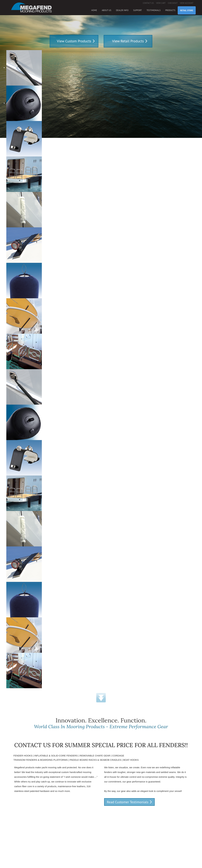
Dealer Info (122, 10)
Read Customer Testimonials (128, 802)
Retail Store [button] (187, 10)
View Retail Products (128, 41)
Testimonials (154, 10)
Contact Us (148, 3)
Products (170, 10)
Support (138, 10)
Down (101, 698)
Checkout (173, 3)
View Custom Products (74, 41)
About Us (107, 10)
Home (94, 10)
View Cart (161, 3)
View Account (187, 3)
